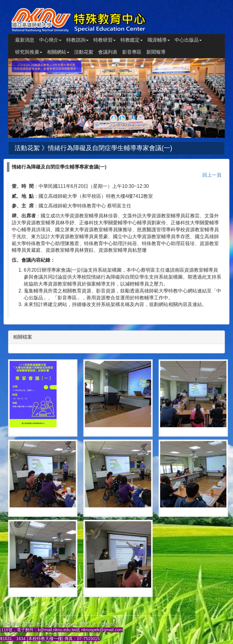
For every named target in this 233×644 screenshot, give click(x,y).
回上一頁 (212, 175)
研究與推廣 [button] (29, 52)
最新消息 (25, 40)
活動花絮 (84, 52)
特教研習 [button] (104, 40)
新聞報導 (156, 52)
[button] (24, 98)
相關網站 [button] (58, 52)
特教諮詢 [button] (77, 40)
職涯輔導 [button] (159, 40)
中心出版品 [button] (188, 40)
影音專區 (132, 52)
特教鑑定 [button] (132, 40)
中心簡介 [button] (50, 40)
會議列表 (108, 52)
